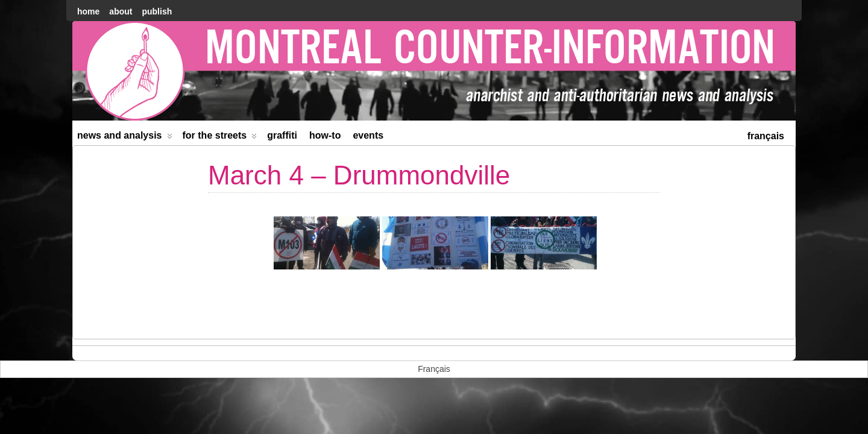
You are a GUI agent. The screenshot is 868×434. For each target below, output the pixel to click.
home (88, 11)
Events (368, 135)
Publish (157, 11)
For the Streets (220, 138)
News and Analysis (125, 138)
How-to (325, 135)
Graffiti (282, 135)
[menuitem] (766, 135)
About (121, 11)
